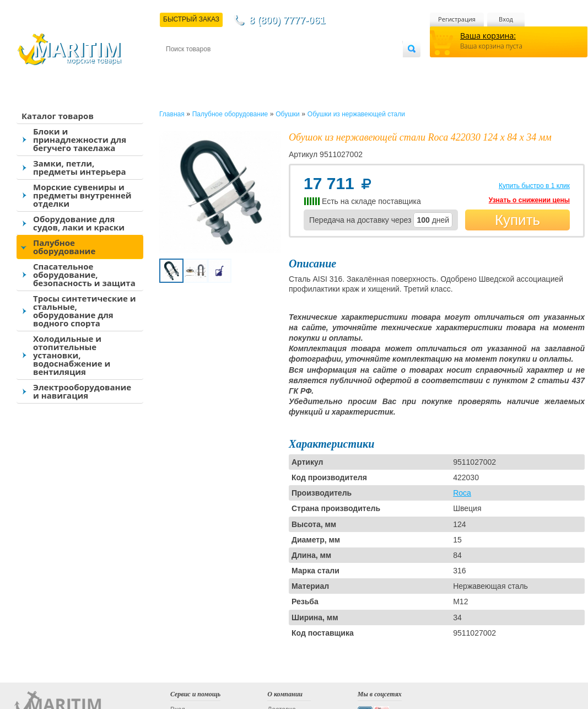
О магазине (298, 67)
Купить (517, 220)
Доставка (220, 67)
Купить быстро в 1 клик (534, 186)
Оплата (257, 67)
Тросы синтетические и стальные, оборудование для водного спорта (85, 311)
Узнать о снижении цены (529, 200)
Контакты (179, 67)
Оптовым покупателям (368, 67)
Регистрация (457, 19)
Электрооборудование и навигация (82, 391)
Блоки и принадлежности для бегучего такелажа (80, 139)
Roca (462, 493)
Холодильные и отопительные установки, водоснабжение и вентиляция (72, 355)
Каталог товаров (58, 116)
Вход (506, 19)
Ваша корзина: (488, 36)
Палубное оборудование (64, 247)
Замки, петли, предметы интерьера (80, 167)
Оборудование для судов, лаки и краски (79, 223)
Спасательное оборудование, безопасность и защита (84, 275)
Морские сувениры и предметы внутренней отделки (82, 195)
